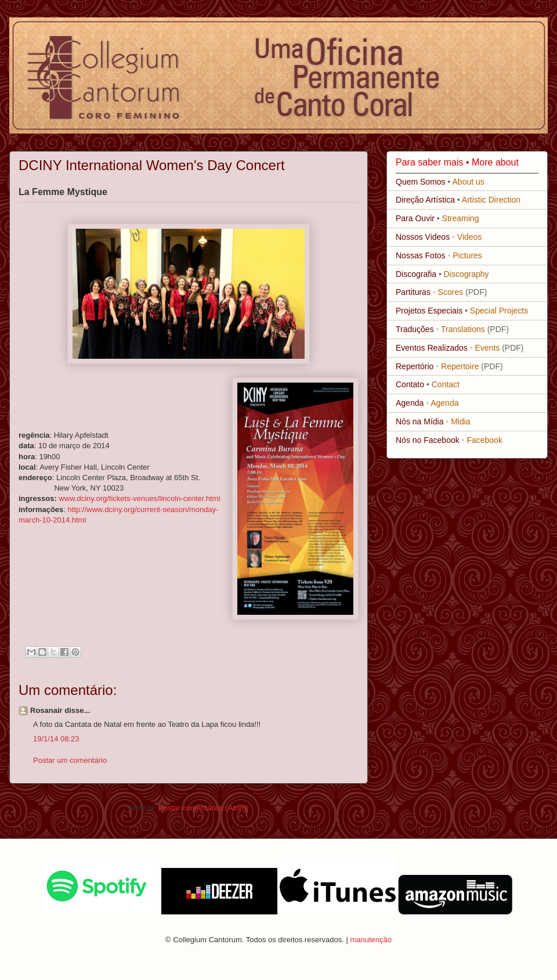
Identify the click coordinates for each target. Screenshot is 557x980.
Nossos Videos (423, 237)
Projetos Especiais (429, 311)
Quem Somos (421, 182)
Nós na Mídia (419, 421)
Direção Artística (425, 200)
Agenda (410, 403)
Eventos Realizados (432, 348)
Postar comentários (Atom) (203, 808)
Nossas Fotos (421, 255)
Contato (410, 384)
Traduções (415, 329)
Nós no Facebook (428, 440)
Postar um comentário (70, 760)
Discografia (416, 274)
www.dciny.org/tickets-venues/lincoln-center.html (139, 498)
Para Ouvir (415, 218)
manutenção (371, 940)
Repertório (415, 366)
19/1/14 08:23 (56, 739)
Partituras (413, 292)
